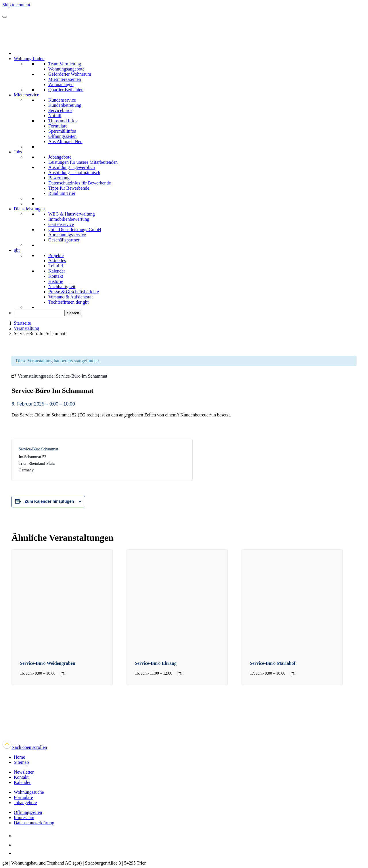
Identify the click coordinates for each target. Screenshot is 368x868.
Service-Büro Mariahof (273, 663)
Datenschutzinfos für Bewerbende (80, 183)
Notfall (55, 116)
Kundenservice (62, 100)
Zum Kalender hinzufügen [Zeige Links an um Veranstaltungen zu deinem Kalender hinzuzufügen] (49, 501)
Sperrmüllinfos (62, 131)
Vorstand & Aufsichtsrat (70, 297)
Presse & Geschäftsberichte (74, 292)
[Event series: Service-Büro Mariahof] (293, 673)
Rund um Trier (62, 193)
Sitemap (21, 762)
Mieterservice (26, 95)
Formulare (58, 126)
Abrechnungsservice (67, 235)
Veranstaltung (26, 328)
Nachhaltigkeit (62, 287)
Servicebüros (60, 110)
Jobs (18, 152)
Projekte (56, 255)
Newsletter (24, 772)
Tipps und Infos (63, 121)
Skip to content (16, 5)
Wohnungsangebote (66, 69)
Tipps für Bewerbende (69, 188)
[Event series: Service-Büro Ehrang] (180, 673)
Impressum (24, 817)
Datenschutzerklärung (34, 823)
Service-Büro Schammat (38, 449)
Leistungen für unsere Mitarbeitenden (83, 162)
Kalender (57, 271)
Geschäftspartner (64, 240)
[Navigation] (5, 17)
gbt (17, 250)
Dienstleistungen (29, 209)
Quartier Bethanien (66, 90)
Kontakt (56, 276)
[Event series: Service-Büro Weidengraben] (63, 673)
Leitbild (56, 266)
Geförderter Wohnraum (70, 74)
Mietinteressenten (65, 79)
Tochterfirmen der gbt (68, 302)
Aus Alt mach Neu (65, 141)
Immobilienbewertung (69, 219)
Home (19, 757)
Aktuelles (57, 261)
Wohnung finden (29, 59)
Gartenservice (61, 224)
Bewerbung (59, 178)
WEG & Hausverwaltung (72, 214)
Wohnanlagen (61, 84)
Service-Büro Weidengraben (48, 663)
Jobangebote (60, 157)
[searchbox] (39, 313)
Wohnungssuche (29, 792)
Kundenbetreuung (65, 105)
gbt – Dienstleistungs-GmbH (75, 230)
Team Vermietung (65, 64)
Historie (56, 281)
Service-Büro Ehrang (156, 663)
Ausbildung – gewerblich (72, 167)
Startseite (22, 323)
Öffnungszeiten (62, 136)
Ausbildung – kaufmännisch (74, 173)
